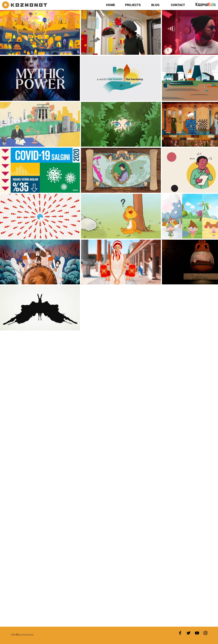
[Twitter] (189, 633)
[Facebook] (180, 633)
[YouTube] (197, 633)
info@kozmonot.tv (22, 635)
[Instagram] (205, 633)
